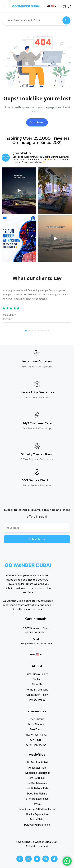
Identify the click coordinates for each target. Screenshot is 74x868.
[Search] (66, 20)
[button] (64, 6)
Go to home (37, 122)
